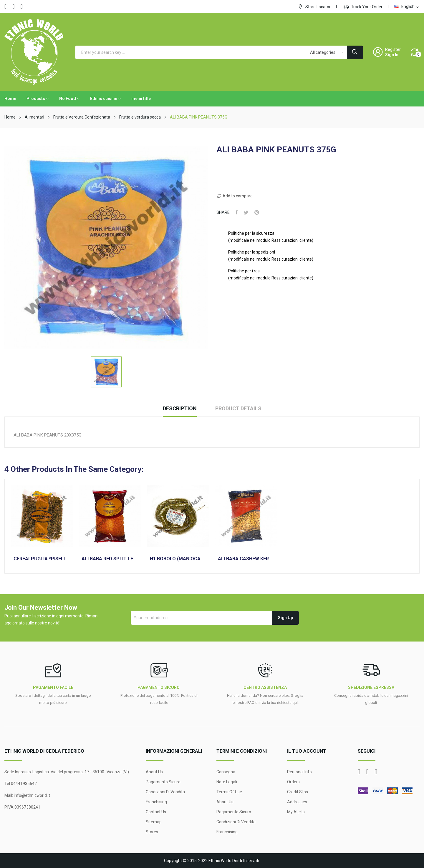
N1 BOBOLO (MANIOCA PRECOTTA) (178, 559)
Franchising (156, 802)
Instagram (22, 6)
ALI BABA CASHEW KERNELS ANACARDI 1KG (246, 559)
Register (393, 49)
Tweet (246, 212)
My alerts (296, 812)
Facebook (5, 6)
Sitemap (154, 822)
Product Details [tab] (238, 408)
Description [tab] (180, 408)
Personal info (299, 772)
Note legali (227, 782)
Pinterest (257, 212)
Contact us (156, 812)
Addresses (297, 802)
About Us (154, 772)
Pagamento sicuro (163, 782)
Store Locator (314, 6)
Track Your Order (363, 6)
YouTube (13, 6)
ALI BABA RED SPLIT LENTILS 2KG (110, 559)
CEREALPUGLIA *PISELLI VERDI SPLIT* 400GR (42, 559)
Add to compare (235, 196)
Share (237, 212)
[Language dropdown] (407, 6)
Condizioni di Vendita (165, 792)
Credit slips (298, 792)
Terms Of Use (229, 792)
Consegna (226, 772)
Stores (152, 832)
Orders (293, 782)
